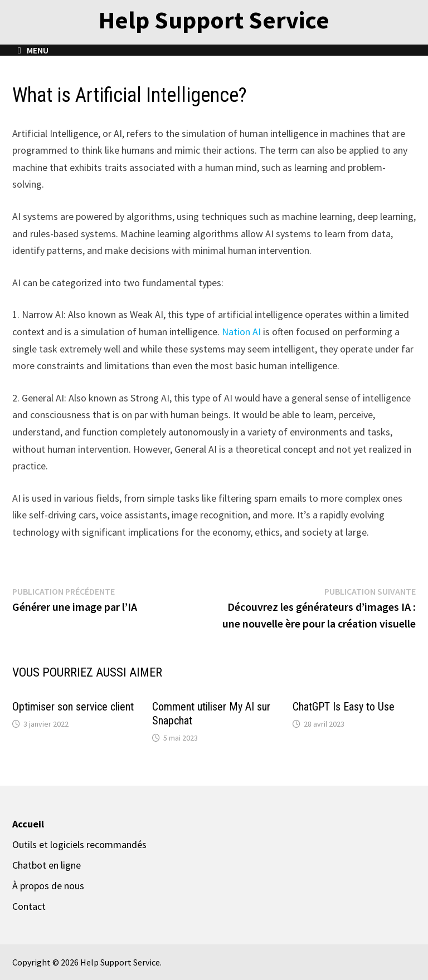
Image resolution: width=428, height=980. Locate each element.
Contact (29, 906)
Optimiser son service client (73, 707)
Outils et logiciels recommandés (79, 844)
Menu (33, 50)
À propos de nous (48, 886)
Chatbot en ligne (47, 865)
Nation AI (241, 332)
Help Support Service (214, 20)
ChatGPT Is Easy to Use (344, 707)
